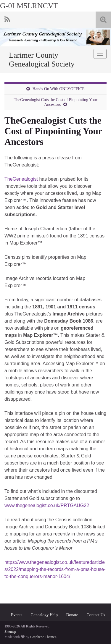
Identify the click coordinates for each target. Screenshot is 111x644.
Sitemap (10, 632)
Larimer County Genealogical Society (42, 60)
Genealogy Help (44, 615)
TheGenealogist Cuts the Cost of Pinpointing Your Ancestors (56, 102)
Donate (72, 615)
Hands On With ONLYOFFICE (59, 89)
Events (17, 615)
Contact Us (96, 615)
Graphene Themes (43, 637)
